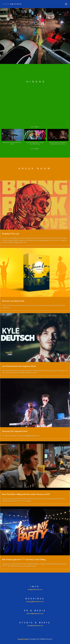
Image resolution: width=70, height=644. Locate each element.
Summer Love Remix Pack (13, 301)
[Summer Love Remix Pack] (35, 272)
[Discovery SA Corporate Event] (35, 403)
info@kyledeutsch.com (35, 590)
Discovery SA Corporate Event (15, 431)
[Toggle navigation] (66, 4)
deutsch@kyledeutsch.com (35, 614)
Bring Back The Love (11, 234)
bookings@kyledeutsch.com (35, 602)
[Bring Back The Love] (35, 205)
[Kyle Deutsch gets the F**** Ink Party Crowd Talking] (35, 531)
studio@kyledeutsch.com (35, 626)
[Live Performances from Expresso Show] (35, 338)
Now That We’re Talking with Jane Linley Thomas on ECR (26, 494)
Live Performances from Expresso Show (19, 366)
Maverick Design (23, 639)
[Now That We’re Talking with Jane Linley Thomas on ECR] (35, 466)
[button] (37, 127)
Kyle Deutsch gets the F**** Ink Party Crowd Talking (24, 559)
